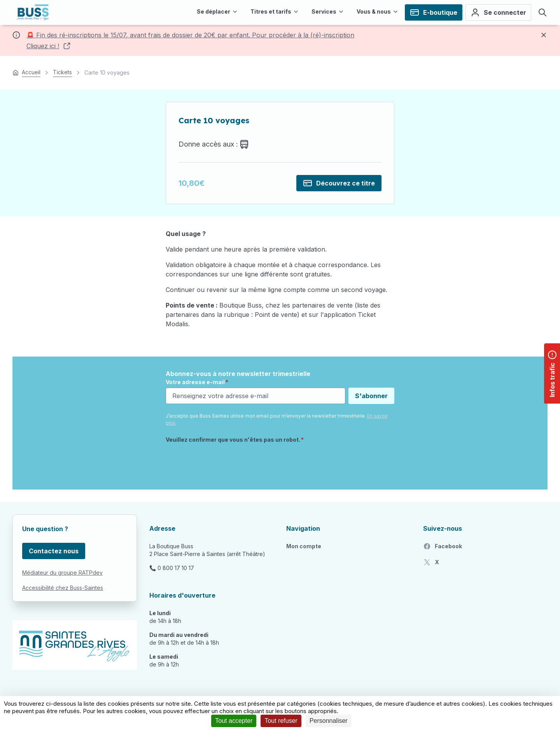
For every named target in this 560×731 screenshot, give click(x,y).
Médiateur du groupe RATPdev (62, 573)
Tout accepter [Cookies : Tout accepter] (234, 721)
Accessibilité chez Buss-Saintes (63, 588)
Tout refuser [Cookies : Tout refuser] (281, 721)
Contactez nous (54, 551)
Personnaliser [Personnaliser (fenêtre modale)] (329, 721)
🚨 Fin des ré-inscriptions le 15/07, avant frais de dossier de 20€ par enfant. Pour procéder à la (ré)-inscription (190, 35)
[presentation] (225, 462)
